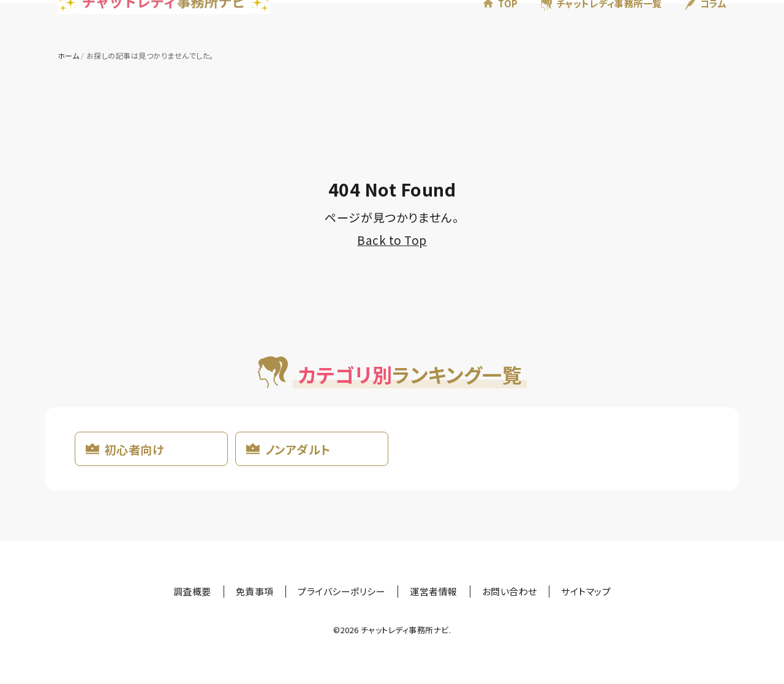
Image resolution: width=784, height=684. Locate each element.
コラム (713, 24)
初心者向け (134, 449)
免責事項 (255, 591)
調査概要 (192, 591)
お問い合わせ (510, 591)
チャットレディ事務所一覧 (609, 24)
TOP (508, 24)
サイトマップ (586, 591)
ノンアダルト (298, 449)
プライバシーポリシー (341, 591)
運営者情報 (433, 591)
